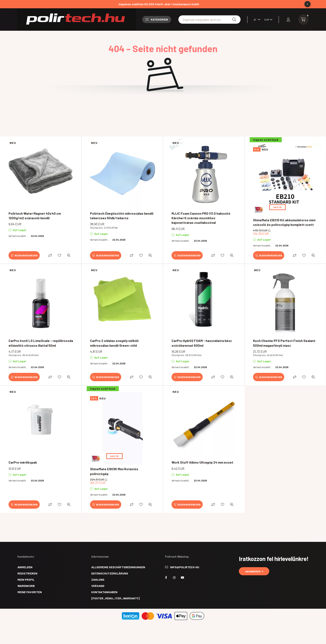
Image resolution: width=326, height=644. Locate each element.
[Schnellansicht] (69, 255)
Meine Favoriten (30, 592)
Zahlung (98, 580)
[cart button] (303, 20)
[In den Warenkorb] (24, 255)
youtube (183, 578)
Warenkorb (26, 586)
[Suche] (234, 20)
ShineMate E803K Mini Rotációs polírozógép (114, 471)
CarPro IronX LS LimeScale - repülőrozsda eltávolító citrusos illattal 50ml (41, 343)
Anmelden (25, 567)
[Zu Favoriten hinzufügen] (59, 255)
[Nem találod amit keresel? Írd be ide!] (209, 20)
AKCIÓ (277, 207)
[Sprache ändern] (256, 20)
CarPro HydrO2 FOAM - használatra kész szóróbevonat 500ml (202, 343)
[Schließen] (307, 4)
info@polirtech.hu (185, 567)
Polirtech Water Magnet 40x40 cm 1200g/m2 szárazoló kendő (35, 216)
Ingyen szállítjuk (266, 140)
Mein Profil (26, 580)
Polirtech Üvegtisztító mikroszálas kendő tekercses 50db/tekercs (122, 216)
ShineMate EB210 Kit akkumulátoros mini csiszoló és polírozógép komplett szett (284, 222)
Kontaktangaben (104, 592)
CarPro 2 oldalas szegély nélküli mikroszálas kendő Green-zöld (114, 343)
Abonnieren (254, 571)
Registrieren (27, 573)
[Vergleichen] (50, 255)
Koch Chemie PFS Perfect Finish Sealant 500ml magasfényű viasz (284, 343)
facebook (166, 578)
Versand (98, 586)
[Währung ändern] (267, 20)
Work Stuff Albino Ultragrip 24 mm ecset (202, 462)
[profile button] (288, 20)
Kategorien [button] (157, 19)
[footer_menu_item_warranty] (115, 598)
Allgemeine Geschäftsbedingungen (118, 567)
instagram (174, 578)
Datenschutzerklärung (110, 573)
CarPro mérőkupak (23, 462)
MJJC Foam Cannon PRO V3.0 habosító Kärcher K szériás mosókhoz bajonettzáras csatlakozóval (201, 218)
